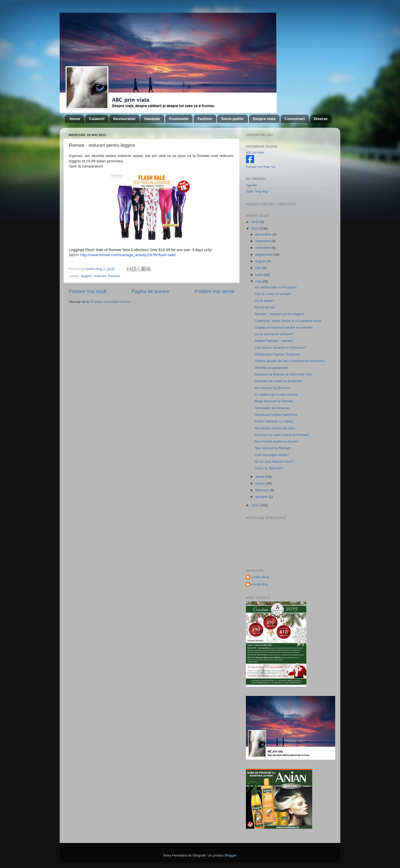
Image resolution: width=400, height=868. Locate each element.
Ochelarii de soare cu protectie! (278, 381)
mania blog (259, 584)
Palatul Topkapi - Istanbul (274, 341)
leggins (86, 276)
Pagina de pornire (150, 291)
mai (259, 281)
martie (261, 483)
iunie (259, 275)
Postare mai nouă (87, 291)
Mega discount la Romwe (274, 401)
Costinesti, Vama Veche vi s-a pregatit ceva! (288, 321)
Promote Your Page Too (261, 167)
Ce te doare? (265, 301)
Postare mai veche (215, 291)
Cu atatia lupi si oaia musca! (276, 394)
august (261, 261)
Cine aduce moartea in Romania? (280, 348)
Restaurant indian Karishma (276, 415)
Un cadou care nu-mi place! (276, 287)
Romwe (114, 276)
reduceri (100, 276)
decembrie (264, 234)
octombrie (263, 248)
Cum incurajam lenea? (272, 455)
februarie (263, 490)
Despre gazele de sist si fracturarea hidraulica (290, 361)
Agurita (251, 185)
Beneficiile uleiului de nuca (275, 428)
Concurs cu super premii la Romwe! (282, 435)
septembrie (264, 255)
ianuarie (262, 497)
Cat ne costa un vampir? (273, 294)
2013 (256, 229)
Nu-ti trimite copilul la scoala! (277, 441)
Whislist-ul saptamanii (271, 368)
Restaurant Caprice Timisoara (277, 354)
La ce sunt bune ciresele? (274, 334)
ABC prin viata (255, 152)
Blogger (230, 855)
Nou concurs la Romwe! (273, 448)
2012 (256, 505)
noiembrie (263, 241)
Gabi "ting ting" (257, 191)
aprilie (260, 477)
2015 (256, 222)
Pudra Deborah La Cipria (274, 421)
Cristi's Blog (260, 577)
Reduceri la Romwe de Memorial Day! (284, 374)
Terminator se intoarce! (272, 408)
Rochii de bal (265, 307)
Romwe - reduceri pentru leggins (279, 314)
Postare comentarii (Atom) (111, 302)
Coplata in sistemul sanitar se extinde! (284, 327)
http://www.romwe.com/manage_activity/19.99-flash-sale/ (128, 255)
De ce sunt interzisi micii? (274, 462)
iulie (259, 268)
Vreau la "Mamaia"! (269, 468)
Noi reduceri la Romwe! (272, 388)
